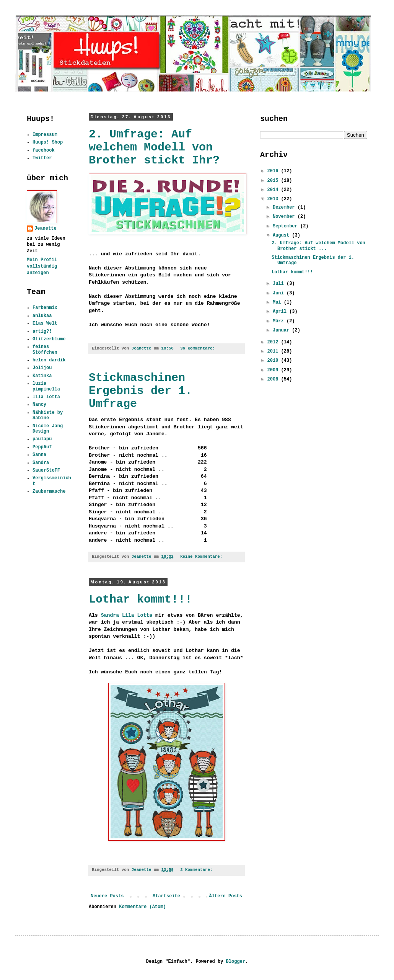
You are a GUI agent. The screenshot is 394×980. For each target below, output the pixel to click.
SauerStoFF (46, 470)
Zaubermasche (49, 492)
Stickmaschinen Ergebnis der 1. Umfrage (140, 391)
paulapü (42, 439)
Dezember (285, 207)
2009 (274, 370)
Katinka (42, 376)
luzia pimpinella (46, 386)
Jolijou (42, 368)
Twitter (42, 158)
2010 (274, 361)
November (285, 217)
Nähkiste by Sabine (48, 415)
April (281, 312)
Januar (282, 330)
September (287, 226)
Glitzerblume (49, 339)
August (282, 235)
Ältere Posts (226, 896)
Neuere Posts (107, 896)
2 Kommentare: (198, 870)
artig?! (42, 332)
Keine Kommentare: (203, 557)
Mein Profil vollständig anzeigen (42, 266)
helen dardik (49, 360)
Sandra (41, 463)
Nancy (39, 405)
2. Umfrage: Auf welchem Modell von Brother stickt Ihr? (154, 147)
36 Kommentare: (199, 348)
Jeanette (46, 229)
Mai (278, 302)
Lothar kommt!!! (140, 599)
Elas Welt (45, 323)
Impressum (45, 135)
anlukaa (42, 316)
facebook (44, 150)
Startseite (166, 896)
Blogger (236, 962)
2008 (274, 379)
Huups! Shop (48, 142)
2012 (274, 342)
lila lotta (46, 397)
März (280, 321)
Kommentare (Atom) (142, 907)
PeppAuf (42, 447)
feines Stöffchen (45, 350)
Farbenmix (45, 308)
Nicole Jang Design (48, 429)
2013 (274, 199)
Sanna (39, 455)
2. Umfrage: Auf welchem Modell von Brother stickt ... (318, 246)
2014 (274, 190)
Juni (280, 293)
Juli (280, 284)
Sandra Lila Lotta (127, 615)
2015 (274, 181)
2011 (274, 351)
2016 (274, 171)
